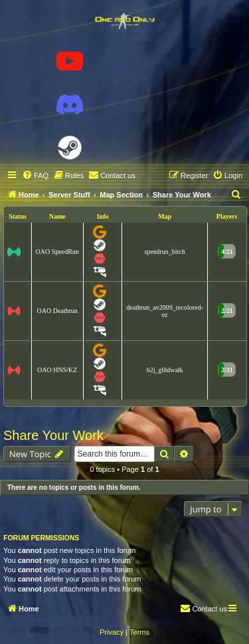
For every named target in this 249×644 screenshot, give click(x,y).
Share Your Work (53, 435)
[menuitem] (35, 175)
